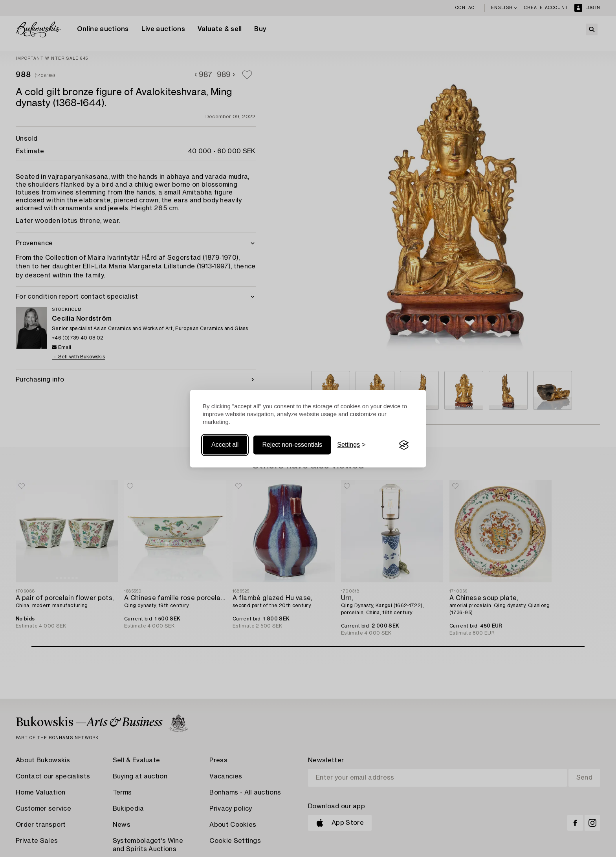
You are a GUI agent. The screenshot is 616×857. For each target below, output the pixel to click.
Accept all (225, 445)
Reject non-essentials (292, 445)
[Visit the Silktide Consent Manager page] (404, 445)
